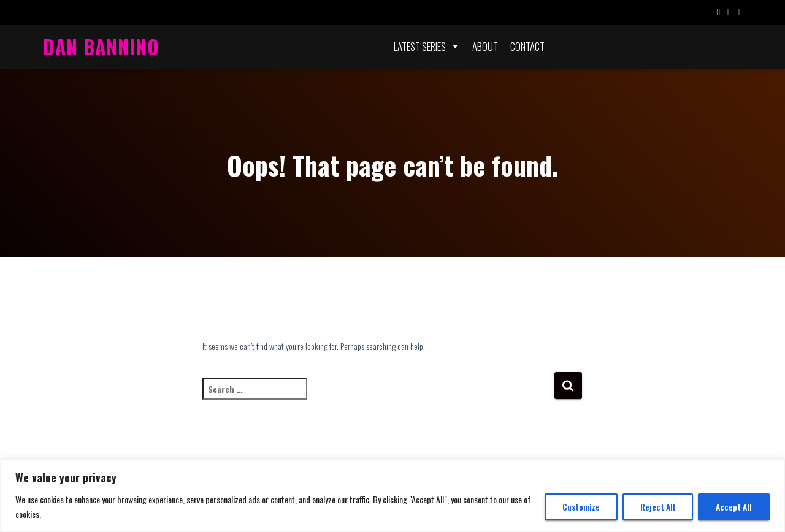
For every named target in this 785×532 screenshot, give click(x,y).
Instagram (740, 14)
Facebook (718, 14)
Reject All (658, 507)
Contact (527, 46)
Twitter (729, 14)
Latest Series (427, 46)
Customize (581, 507)
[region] (392, 496)
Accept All (734, 507)
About (485, 46)
